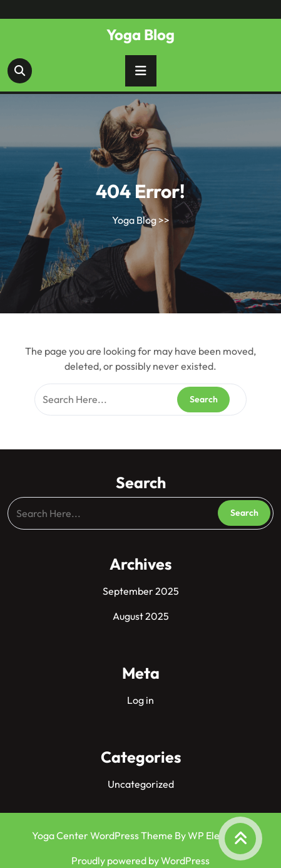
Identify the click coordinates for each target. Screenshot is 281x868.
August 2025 (141, 616)
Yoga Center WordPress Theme (103, 835)
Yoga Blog (140, 34)
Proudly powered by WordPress (140, 860)
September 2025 (141, 591)
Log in (140, 700)
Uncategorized (141, 784)
